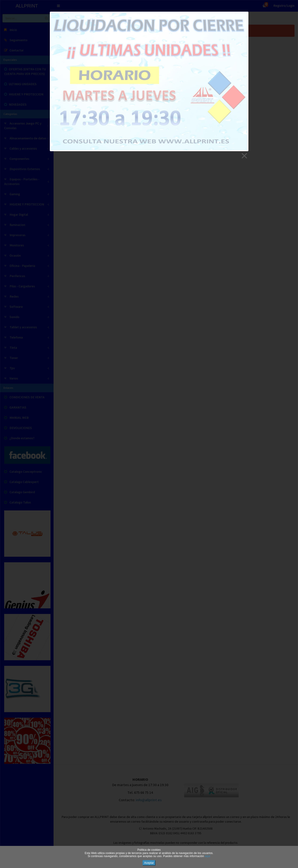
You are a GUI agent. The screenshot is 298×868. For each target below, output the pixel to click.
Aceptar (149, 863)
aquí (208, 856)
